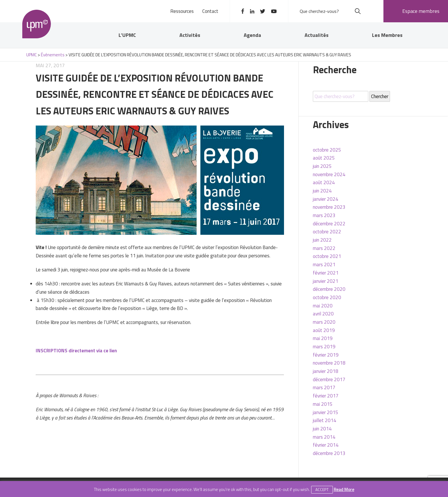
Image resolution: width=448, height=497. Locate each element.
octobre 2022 (327, 232)
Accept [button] (322, 490)
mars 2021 (324, 265)
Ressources (182, 11)
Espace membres (421, 11)
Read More (344, 489)
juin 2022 (322, 240)
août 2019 (324, 330)
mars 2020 (324, 322)
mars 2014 (324, 437)
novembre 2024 (329, 174)
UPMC (37, 24)
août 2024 (324, 182)
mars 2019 (324, 347)
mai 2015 (323, 404)
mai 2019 (323, 338)
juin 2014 (322, 429)
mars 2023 (324, 215)
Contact (210, 11)
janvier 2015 (326, 412)
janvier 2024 (326, 199)
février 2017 (326, 396)
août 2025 (324, 158)
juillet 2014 (325, 420)
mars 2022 (324, 248)
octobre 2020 (327, 297)
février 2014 (326, 445)
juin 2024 (322, 191)
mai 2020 (323, 306)
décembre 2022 (329, 224)
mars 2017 (324, 387)
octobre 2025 (327, 150)
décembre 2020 (329, 289)
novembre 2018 (329, 363)
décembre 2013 (329, 453)
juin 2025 (322, 166)
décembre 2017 (329, 379)
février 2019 (326, 355)
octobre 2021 (327, 256)
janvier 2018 (326, 371)
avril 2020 (323, 314)
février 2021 (326, 273)
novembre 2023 (329, 207)
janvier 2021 (326, 281)
